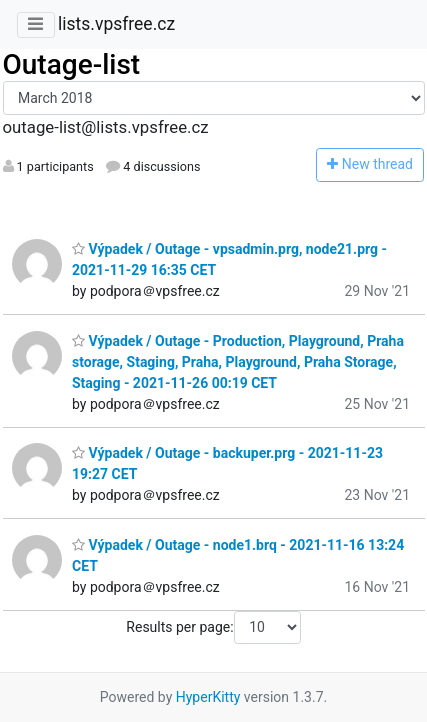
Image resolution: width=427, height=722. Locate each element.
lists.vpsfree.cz (116, 24)
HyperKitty (208, 697)
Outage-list (72, 64)
